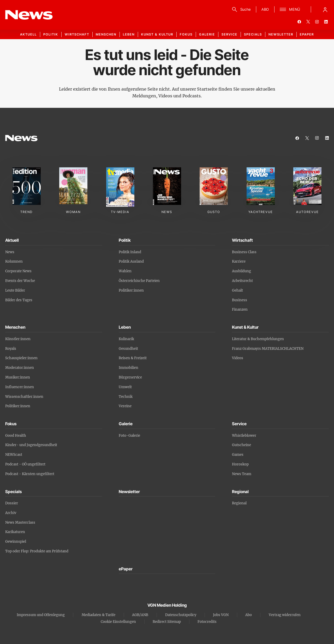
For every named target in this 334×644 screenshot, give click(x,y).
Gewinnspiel (16, 542)
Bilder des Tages (19, 300)
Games (238, 455)
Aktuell (28, 34)
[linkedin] (326, 22)
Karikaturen (15, 532)
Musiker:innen (18, 377)
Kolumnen (14, 261)
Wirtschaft (77, 34)
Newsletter (281, 34)
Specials (253, 34)
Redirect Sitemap (167, 622)
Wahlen (125, 271)
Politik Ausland (131, 261)
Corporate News (18, 271)
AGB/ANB (140, 615)
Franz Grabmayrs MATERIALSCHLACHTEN (268, 349)
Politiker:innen (131, 290)
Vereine (125, 406)
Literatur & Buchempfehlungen (258, 339)
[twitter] (308, 22)
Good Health (16, 436)
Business (240, 300)
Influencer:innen (20, 387)
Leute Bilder (15, 290)
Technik (126, 397)
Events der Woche (20, 281)
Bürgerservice (130, 377)
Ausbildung (241, 271)
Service (229, 34)
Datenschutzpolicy (181, 615)
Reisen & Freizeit (133, 358)
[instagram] (317, 22)
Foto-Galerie (129, 436)
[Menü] (290, 9)
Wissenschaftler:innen (24, 397)
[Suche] (240, 9)
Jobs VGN (221, 615)
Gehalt (237, 290)
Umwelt (125, 387)
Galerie (207, 34)
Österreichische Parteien (139, 281)
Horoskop (240, 464)
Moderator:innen (20, 368)
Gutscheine (241, 445)
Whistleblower (244, 436)
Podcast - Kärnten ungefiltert (30, 474)
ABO (265, 9)
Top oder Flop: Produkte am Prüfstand (37, 551)
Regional (239, 503)
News (10, 252)
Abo (249, 615)
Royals (11, 349)
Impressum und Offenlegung (41, 615)
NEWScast (14, 455)
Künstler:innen (18, 339)
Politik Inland (130, 252)
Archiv (11, 513)
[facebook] (299, 22)
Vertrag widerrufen (285, 615)
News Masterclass (20, 522)
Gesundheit (128, 349)
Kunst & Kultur (157, 34)
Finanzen (240, 309)
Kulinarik (126, 339)
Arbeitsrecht (242, 281)
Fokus (186, 34)
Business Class (244, 252)
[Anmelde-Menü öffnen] (325, 9)
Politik (51, 34)
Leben (129, 34)
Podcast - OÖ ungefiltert (25, 464)
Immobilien (129, 368)
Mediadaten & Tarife (99, 615)
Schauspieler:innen (21, 358)
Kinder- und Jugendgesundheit (31, 445)
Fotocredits (207, 622)
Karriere (239, 261)
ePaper (307, 34)
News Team (242, 474)
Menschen (106, 34)
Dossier (12, 503)
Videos (238, 358)
